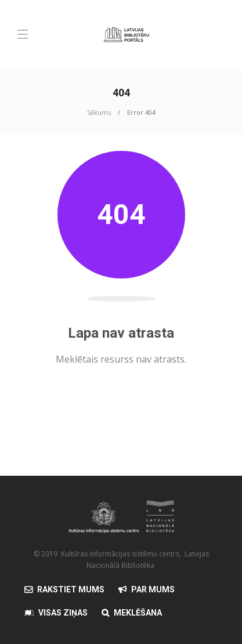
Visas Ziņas (63, 613)
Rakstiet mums (71, 589)
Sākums (99, 112)
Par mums (153, 589)
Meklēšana (138, 613)
